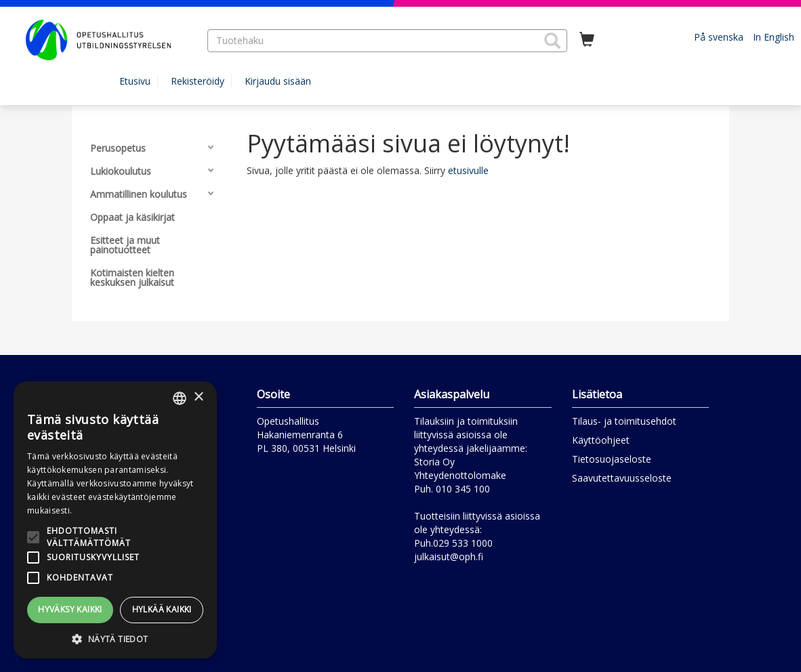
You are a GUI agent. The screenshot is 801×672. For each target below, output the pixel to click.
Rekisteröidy (198, 81)
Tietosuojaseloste (612, 459)
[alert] (115, 520)
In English (774, 37)
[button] (552, 41)
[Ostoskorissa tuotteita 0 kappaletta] (587, 40)
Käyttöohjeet (601, 440)
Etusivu (135, 81)
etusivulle (468, 170)
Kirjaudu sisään (278, 81)
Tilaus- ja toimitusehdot (624, 421)
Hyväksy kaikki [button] (70, 609)
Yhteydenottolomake (460, 475)
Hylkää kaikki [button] (162, 609)
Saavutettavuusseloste (622, 478)
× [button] (198, 397)
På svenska (719, 37)
